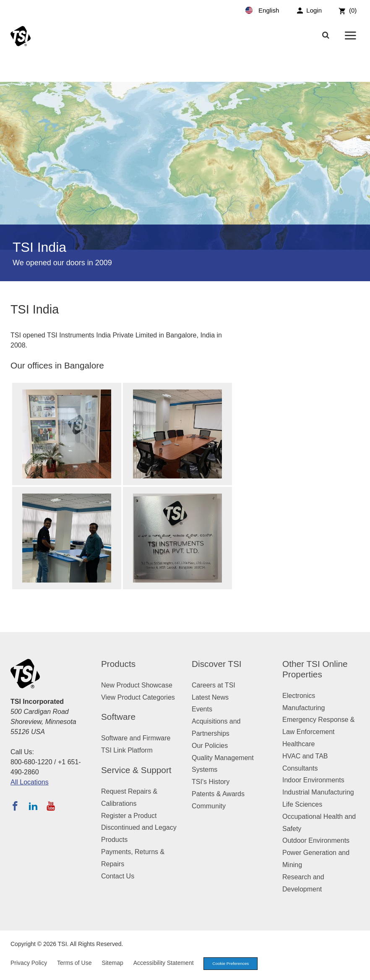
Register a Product (129, 816)
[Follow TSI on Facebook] (15, 806)
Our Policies (210, 746)
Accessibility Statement (164, 964)
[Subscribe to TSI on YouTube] (51, 806)
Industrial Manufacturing (318, 792)
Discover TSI (217, 664)
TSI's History (211, 782)
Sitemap (112, 964)
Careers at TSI (214, 685)
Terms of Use (74, 964)
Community (209, 806)
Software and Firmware (136, 738)
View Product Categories (138, 697)
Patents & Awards (218, 794)
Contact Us (118, 876)
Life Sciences (302, 804)
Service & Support (136, 770)
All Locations (30, 782)
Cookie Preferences (234, 964)
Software (118, 717)
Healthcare (298, 744)
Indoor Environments (313, 780)
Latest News (210, 697)
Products (118, 664)
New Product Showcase (137, 685)
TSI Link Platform (127, 750)
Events (202, 709)
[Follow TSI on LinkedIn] (33, 806)
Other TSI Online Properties (315, 669)
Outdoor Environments (316, 840)
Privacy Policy (29, 964)
